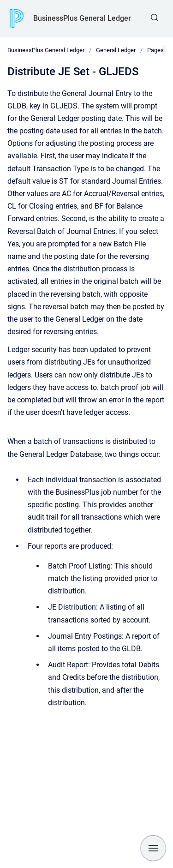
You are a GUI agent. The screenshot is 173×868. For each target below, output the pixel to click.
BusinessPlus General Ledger (82, 18)
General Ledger (116, 50)
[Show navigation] (153, 848)
